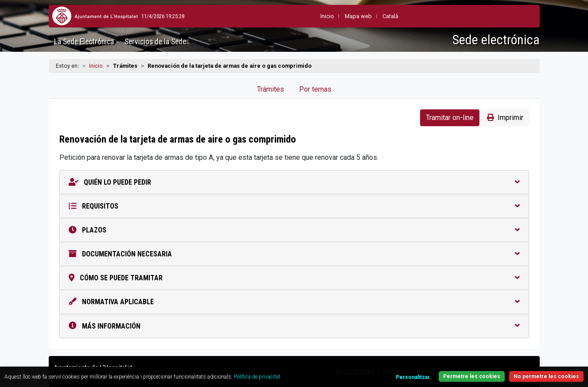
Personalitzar (413, 377)
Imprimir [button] (505, 118)
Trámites (271, 89)
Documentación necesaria (294, 254)
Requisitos (294, 206)
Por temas (315, 89)
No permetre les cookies (546, 376)
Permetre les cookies (472, 376)
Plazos (294, 230)
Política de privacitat (257, 377)
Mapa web (337, 16)
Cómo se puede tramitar (294, 278)
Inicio (96, 66)
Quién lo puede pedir (294, 182)
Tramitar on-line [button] (450, 118)
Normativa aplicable (294, 302)
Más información (294, 326)
